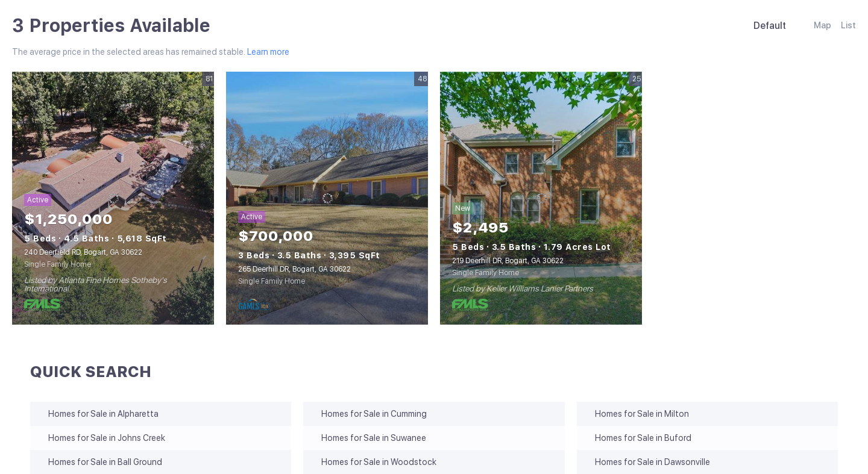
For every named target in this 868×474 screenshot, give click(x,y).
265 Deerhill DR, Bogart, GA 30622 (294, 269)
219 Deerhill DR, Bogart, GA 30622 (508, 261)
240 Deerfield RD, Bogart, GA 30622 (83, 252)
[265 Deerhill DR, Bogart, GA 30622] (327, 198)
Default (770, 26)
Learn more (268, 52)
